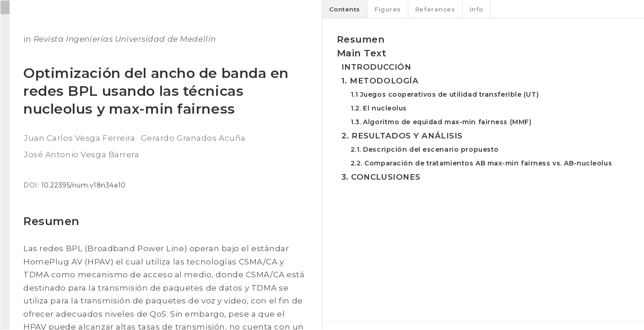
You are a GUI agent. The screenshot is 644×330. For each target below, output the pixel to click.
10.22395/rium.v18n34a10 (84, 185)
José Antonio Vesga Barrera (82, 154)
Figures (388, 9)
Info (476, 9)
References (435, 9)
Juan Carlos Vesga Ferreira (80, 138)
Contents (345, 9)
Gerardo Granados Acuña (193, 138)
